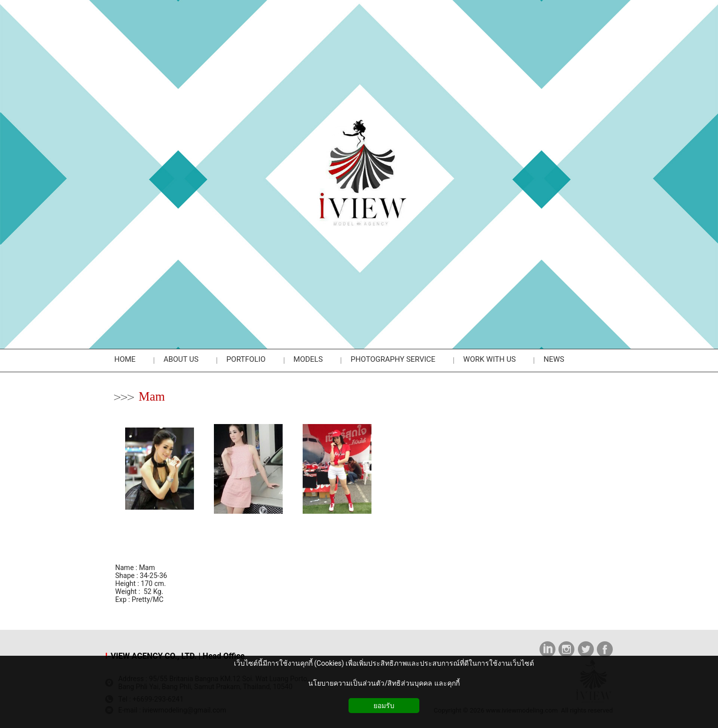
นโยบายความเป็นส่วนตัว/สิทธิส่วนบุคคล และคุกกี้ (384, 683)
